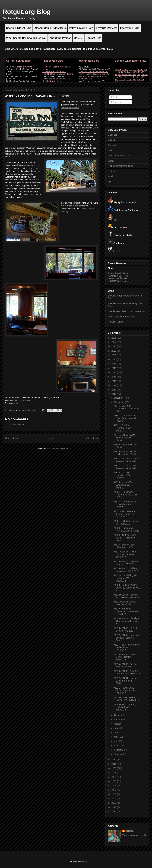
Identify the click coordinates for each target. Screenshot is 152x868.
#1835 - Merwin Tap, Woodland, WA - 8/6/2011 (124, 485)
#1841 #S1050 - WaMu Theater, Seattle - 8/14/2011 (125, 438)
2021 (114, 355)
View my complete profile (135, 835)
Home (52, 439)
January (118, 754)
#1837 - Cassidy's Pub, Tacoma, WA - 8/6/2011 (126, 467)
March (117, 746)
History (111, 171)
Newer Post (11, 439)
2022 (114, 351)
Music (111, 176)
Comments (117, 102)
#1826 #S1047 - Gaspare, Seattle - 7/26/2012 (126, 563)
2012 (114, 394)
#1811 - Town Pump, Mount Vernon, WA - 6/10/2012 (125, 690)
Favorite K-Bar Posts (118, 276)
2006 (114, 781)
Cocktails (112, 145)
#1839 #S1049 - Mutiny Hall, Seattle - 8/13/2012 (127, 453)
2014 (114, 385)
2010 (114, 764)
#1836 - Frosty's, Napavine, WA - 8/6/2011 (122, 475)
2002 (114, 794)
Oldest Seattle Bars (118, 278)
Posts (114, 97)
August (118, 724)
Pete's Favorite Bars (118, 273)
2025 (114, 338)
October (118, 715)
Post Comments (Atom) (58, 449)
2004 (114, 790)
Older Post (92, 439)
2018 (114, 368)
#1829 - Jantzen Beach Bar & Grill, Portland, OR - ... (125, 538)
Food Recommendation (120, 156)
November (119, 402)
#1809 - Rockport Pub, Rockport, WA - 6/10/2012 (125, 707)
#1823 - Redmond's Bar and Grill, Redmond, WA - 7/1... (127, 588)
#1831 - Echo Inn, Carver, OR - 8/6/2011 (126, 522)
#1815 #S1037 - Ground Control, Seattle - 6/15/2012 (125, 657)
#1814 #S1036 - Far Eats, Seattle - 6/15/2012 (126, 665)
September (120, 720)
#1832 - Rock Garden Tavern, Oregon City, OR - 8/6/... (125, 514)
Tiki (110, 182)
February (119, 750)
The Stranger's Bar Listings (121, 317)
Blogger (84, 862)
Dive (110, 150)
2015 (114, 381)
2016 (114, 377)
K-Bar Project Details (118, 281)
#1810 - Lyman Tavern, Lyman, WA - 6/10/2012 (126, 699)
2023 (114, 346)
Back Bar (112, 135)
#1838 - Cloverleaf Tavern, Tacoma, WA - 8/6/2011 (127, 460)
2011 (114, 760)
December (119, 398)
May (116, 737)
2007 (114, 777)
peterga (130, 831)
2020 (114, 359)
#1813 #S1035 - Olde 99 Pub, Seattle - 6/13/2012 (127, 672)
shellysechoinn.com (23, 400)
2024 (114, 342)
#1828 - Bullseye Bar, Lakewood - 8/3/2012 (125, 546)
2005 (114, 786)
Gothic (111, 161)
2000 (114, 803)
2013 (114, 390)
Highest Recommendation (121, 166)
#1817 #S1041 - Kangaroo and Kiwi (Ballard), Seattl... (127, 638)
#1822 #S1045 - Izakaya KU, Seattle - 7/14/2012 (126, 596)
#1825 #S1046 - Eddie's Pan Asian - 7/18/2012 (126, 570)
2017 (114, 372)
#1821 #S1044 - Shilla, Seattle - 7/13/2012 (125, 603)
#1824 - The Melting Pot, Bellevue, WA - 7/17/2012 (126, 578)
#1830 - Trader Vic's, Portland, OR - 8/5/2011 (126, 529)
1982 (114, 812)
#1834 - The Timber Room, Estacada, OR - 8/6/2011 (126, 495)
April (117, 741)
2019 (114, 364)
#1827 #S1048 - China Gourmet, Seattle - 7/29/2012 (125, 554)
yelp (16, 403)
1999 (114, 807)
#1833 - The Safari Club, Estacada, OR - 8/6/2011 (126, 504)
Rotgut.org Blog (27, 12)
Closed (111, 140)
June (117, 733)
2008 (114, 773)
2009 (114, 768)
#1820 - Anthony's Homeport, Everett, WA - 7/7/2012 (126, 611)
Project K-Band (115, 322)
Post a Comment (17, 425)
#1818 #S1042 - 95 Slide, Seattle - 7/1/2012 (126, 629)
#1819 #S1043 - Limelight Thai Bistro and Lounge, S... (127, 621)
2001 (114, 799)
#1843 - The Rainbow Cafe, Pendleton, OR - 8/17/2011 (126, 418)
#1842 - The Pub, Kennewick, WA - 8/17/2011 (123, 428)
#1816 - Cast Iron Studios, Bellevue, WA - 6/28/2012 (126, 647)
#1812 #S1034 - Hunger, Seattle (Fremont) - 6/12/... (126, 681)
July (116, 728)
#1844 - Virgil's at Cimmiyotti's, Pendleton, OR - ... (127, 409)
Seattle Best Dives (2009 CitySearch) (126, 311)
